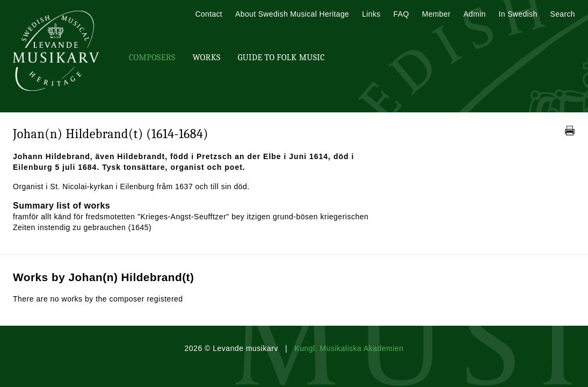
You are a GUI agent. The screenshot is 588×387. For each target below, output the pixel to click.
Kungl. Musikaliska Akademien (349, 348)
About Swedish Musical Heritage (292, 14)
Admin (474, 14)
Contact (209, 14)
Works (206, 58)
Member (436, 14)
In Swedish (518, 14)
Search (563, 14)
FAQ (401, 14)
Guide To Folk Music (281, 58)
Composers (152, 58)
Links (371, 14)
